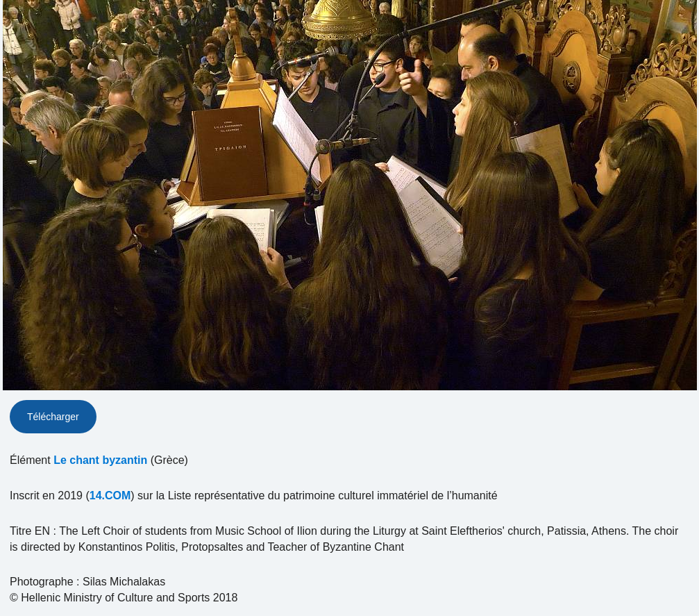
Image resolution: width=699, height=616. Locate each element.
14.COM (110, 496)
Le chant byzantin (100, 460)
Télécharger (53, 417)
